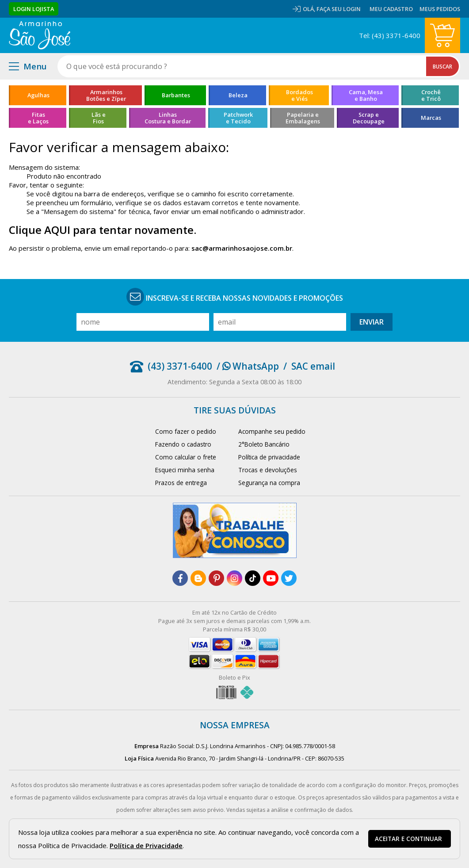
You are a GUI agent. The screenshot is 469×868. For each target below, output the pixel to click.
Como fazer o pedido (186, 431)
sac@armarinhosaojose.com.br (242, 248)
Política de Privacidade (146, 845)
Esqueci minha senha (185, 470)
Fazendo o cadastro (183, 444)
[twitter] (289, 578)
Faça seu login (339, 9)
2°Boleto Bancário (264, 444)
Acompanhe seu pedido (272, 431)
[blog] (198, 578)
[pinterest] (216, 578)
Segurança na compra (269, 483)
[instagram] (234, 578)
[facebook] (180, 578)
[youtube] (271, 578)
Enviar (372, 322)
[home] (40, 35)
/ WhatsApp (248, 366)
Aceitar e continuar (408, 839)
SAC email (313, 366)
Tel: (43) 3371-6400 (390, 35)
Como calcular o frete (186, 457)
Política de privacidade (269, 457)
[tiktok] (253, 578)
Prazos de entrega (181, 483)
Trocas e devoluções (268, 470)
